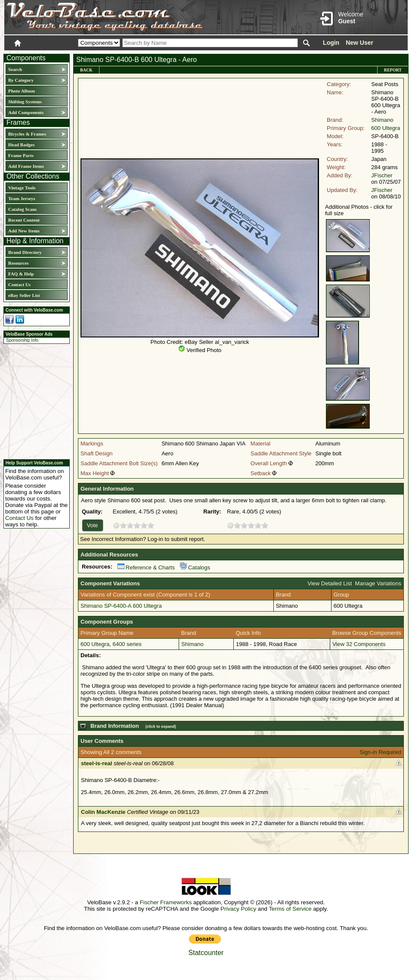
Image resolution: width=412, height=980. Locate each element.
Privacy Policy (238, 909)
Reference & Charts (146, 567)
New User (359, 43)
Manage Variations (378, 583)
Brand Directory (25, 252)
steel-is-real (96, 763)
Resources (18, 263)
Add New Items (24, 231)
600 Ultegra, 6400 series (111, 644)
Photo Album (22, 91)
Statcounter (206, 953)
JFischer (382, 175)
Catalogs (195, 567)
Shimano (382, 120)
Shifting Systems (25, 102)
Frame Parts (21, 155)
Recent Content (24, 220)
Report (393, 70)
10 (151, 525)
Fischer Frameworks (166, 902)
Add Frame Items (26, 166)
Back (86, 70)
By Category (21, 80)
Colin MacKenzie (103, 812)
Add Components (26, 112)
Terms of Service (290, 909)
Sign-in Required (380, 752)
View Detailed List (330, 583)
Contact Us (19, 284)
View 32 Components (359, 644)
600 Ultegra (386, 128)
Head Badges (21, 145)
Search (15, 69)
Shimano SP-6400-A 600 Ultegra (121, 606)
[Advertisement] (34, 400)
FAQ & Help (21, 274)
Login (331, 43)
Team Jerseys (22, 198)
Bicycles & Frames (28, 134)
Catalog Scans (22, 209)
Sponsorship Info (22, 340)
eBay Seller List (24, 295)
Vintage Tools (22, 188)
